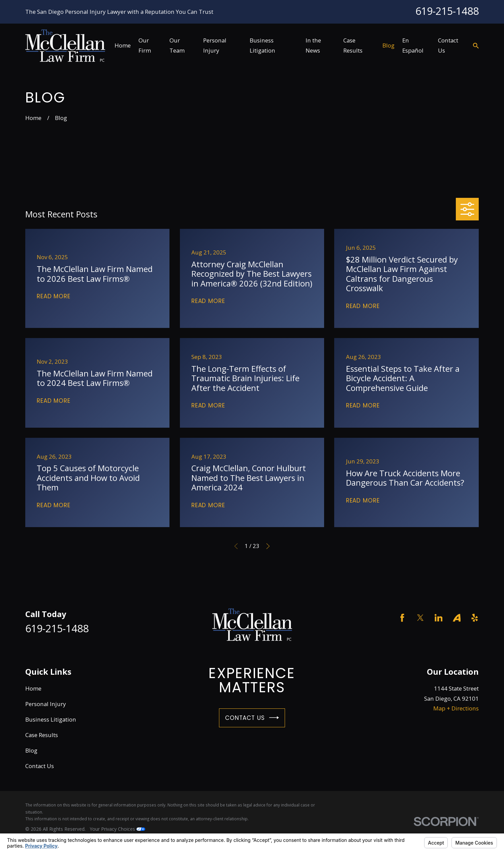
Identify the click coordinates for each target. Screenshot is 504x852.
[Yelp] (475, 618)
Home (33, 688)
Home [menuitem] (123, 45)
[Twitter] (420, 618)
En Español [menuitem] (413, 45)
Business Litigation (51, 719)
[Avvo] (457, 618)
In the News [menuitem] (313, 45)
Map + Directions (456, 708)
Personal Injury (46, 704)
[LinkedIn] (439, 618)
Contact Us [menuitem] (448, 45)
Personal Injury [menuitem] (215, 45)
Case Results (42, 735)
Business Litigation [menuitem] (262, 45)
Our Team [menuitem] (177, 45)
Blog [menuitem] (388, 45)
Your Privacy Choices (117, 829)
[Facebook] (402, 618)
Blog (31, 750)
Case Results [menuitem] (353, 45)
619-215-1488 (447, 11)
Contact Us (252, 718)
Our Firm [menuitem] (145, 45)
